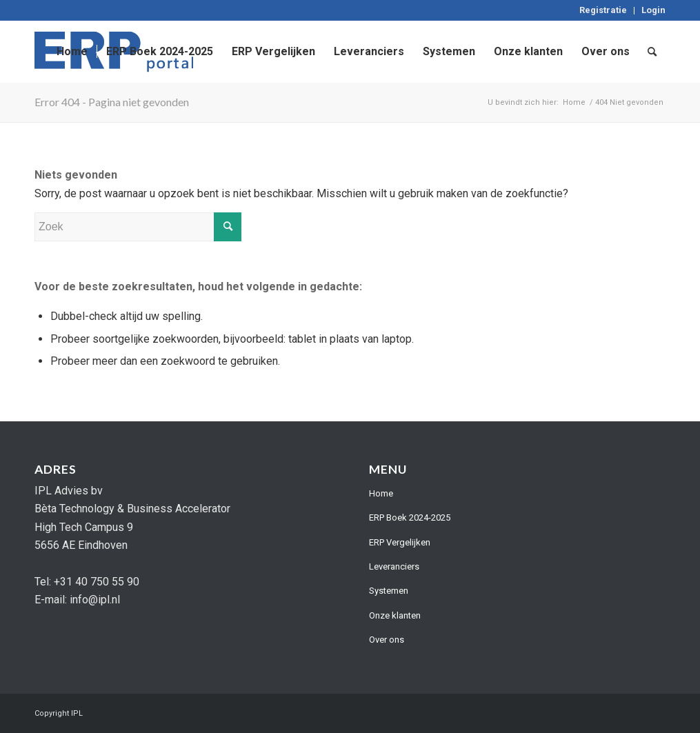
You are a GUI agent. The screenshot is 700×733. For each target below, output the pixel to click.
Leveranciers (394, 566)
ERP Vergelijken (400, 542)
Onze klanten (395, 615)
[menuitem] (603, 11)
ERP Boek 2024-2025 (410, 518)
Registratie (603, 10)
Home (381, 493)
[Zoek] (652, 52)
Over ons (387, 640)
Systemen (389, 591)
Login (653, 10)
